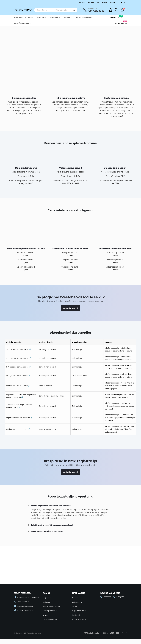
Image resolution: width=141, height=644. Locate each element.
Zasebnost (76, 615)
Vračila (46, 615)
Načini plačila (77, 602)
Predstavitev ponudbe (52, 606)
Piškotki (75, 606)
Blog (98, 2)
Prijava (112, 2)
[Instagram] (125, 3)
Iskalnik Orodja (116, 17)
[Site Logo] (24, 10)
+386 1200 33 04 (23, 602)
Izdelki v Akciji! (121, 22)
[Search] (74, 10)
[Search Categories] (63, 10)
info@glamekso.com (25, 606)
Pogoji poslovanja (79, 611)
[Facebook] (121, 3)
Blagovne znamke (79, 619)
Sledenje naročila (50, 611)
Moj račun (82, 2)
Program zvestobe (50, 619)
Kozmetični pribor (84, 18)
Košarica (91, 2)
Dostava (75, 598)
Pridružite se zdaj (71, 308)
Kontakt (105, 2)
